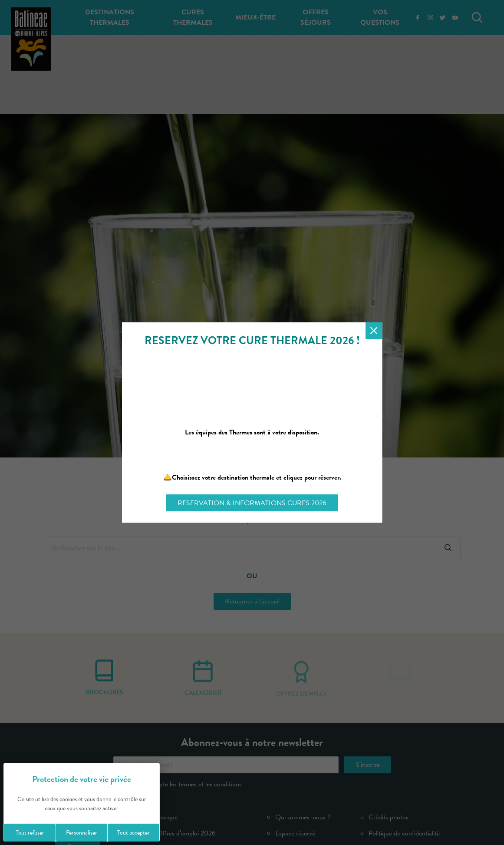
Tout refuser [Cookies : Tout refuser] (30, 833)
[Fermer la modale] (374, 331)
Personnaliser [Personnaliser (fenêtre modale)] (82, 833)
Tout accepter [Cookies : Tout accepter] (133, 833)
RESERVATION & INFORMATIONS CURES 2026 (252, 503)
